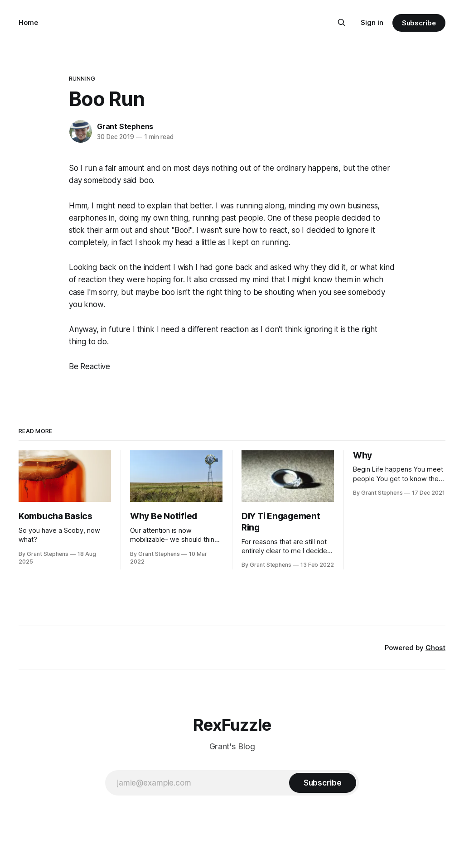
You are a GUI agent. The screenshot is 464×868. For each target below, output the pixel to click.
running (82, 78)
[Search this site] (342, 23)
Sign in (372, 22)
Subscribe (419, 23)
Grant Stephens (125, 126)
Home (28, 22)
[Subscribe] (323, 783)
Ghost (435, 648)
